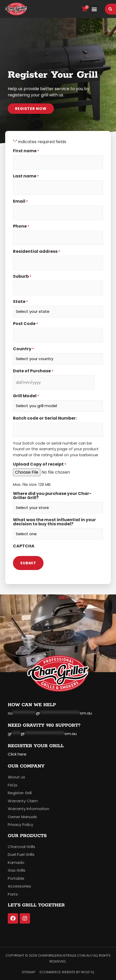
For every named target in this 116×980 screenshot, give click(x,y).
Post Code (26, 324)
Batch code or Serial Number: (45, 418)
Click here (17, 754)
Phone (21, 226)
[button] (94, 9)
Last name (26, 176)
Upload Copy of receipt (40, 464)
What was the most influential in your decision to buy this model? (54, 522)
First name (26, 151)
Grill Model (26, 396)
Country (23, 349)
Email (20, 201)
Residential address (37, 251)
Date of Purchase (33, 371)
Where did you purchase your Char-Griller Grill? (52, 496)
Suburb (22, 276)
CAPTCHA (24, 546)
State (20, 302)
